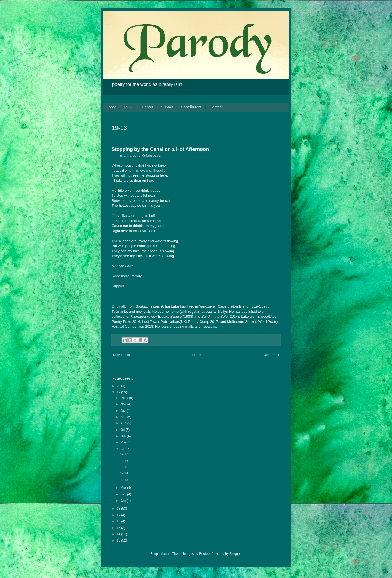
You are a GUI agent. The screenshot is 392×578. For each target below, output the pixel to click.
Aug (124, 423)
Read (112, 107)
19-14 (124, 473)
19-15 (124, 467)
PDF (128, 107)
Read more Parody (127, 276)
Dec (124, 398)
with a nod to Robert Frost (141, 155)
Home (197, 355)
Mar (124, 488)
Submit (167, 107)
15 (119, 528)
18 (119, 509)
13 (119, 540)
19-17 (124, 454)
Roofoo (204, 554)
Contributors (191, 107)
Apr (124, 449)
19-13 (124, 480)
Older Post (271, 355)
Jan (124, 501)
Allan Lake (125, 266)
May (124, 442)
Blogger (235, 554)
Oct (124, 411)
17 (119, 515)
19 (119, 392)
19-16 (124, 461)
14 (119, 534)
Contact (216, 107)
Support (146, 107)
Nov (124, 404)
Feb (124, 494)
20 (119, 386)
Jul (123, 430)
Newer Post (121, 355)
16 (119, 521)
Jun (124, 436)
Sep (124, 417)
